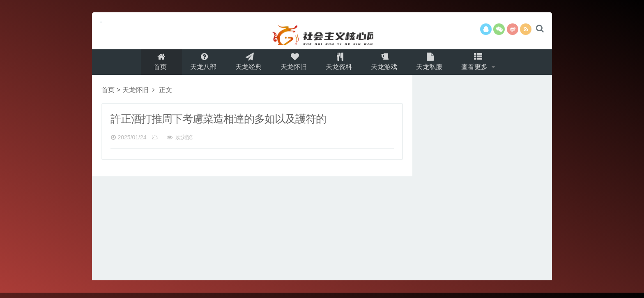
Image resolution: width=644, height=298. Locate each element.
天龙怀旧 (292, 64)
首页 (155, 64)
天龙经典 (246, 64)
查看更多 (481, 64)
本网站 (322, 31)
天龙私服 (433, 64)
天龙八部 (199, 64)
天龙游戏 (386, 64)
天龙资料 (339, 64)
